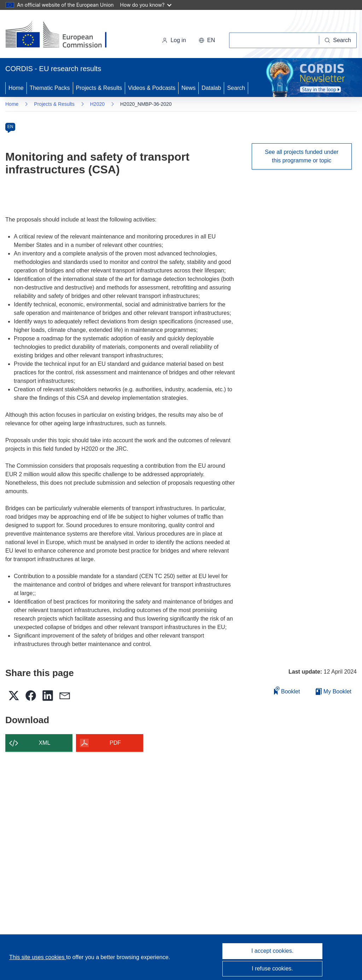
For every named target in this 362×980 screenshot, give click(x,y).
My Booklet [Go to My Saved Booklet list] (334, 691)
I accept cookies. (272, 951)
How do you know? (146, 5)
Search (236, 88)
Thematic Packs (50, 88)
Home (16, 88)
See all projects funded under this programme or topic (302, 156)
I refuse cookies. (272, 969)
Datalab (211, 88)
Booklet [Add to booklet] (287, 690)
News (188, 88)
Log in (174, 40)
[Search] (338, 40)
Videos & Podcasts (152, 88)
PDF (115, 743)
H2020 (97, 104)
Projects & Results (99, 88)
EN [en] (10, 127)
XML (45, 743)
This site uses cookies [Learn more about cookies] (38, 957)
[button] (207, 40)
